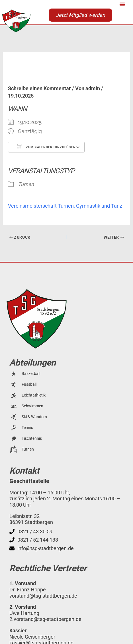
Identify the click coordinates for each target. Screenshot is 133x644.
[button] (122, 4)
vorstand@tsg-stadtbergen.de (43, 596)
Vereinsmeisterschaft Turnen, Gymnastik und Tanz (65, 206)
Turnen (26, 184)
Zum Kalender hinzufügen (46, 147)
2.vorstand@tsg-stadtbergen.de (45, 619)
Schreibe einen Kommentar (39, 88)
